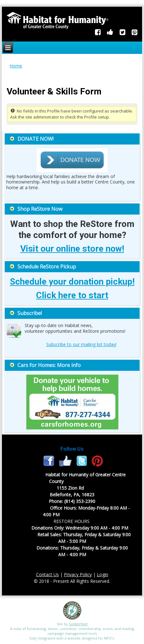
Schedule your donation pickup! (72, 282)
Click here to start (72, 295)
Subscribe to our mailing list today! (81, 344)
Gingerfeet (78, 624)
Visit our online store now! (72, 249)
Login (103, 574)
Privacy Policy (78, 574)
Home (16, 66)
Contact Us (47, 574)
